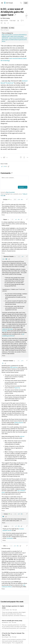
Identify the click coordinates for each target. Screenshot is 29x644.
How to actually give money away (12, 621)
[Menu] (2, 3)
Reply (3, 215)
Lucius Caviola (5, 610)
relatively (5, 329)
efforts (10, 587)
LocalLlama (9, 538)
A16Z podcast (14, 367)
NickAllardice (5, 622)
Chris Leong (6, 18)
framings (5, 331)
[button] (2, 166)
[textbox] (14, 181)
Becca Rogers (5, 637)
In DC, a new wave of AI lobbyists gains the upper (12, 12)
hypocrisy (17, 388)
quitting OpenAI (19, 423)
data (11, 329)
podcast (22, 436)
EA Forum (9, 3)
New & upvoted (10, 192)
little (9, 329)
